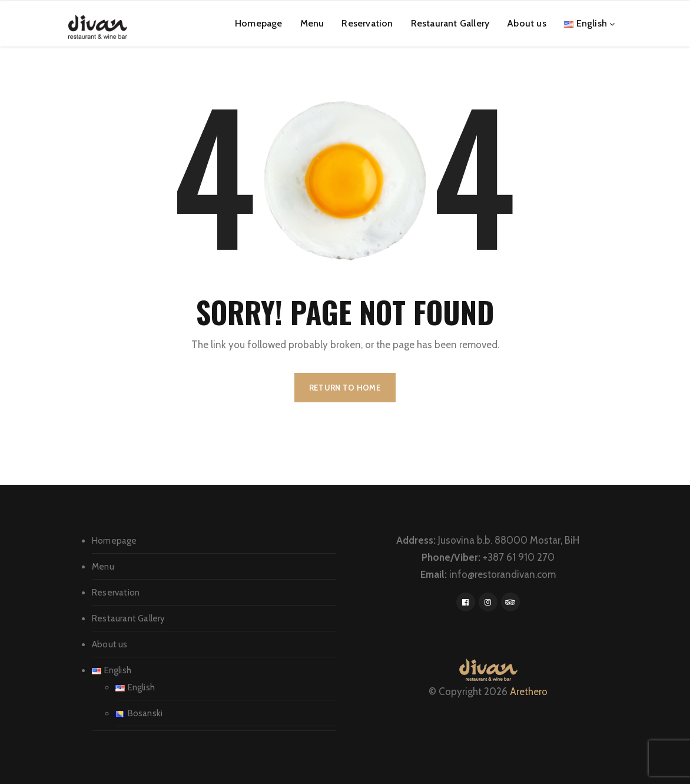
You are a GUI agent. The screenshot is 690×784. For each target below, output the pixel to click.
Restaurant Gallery (450, 23)
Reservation (367, 23)
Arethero (529, 692)
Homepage (259, 23)
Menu (312, 23)
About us (527, 23)
